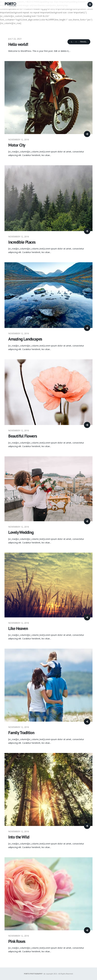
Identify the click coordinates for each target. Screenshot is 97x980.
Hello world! (18, 44)
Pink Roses (17, 941)
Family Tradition (21, 733)
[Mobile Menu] (90, 4)
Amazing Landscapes (25, 339)
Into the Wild (19, 837)
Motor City (17, 145)
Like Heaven (18, 628)
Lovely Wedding (21, 532)
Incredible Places (22, 242)
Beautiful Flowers (23, 436)
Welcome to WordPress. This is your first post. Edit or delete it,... (39, 51)
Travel (83, 42)
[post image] (49, 98)
